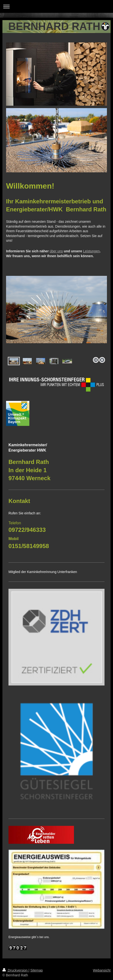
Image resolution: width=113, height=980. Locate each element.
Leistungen (91, 251)
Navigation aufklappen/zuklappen (56, 6)
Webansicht (102, 970)
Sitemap (36, 970)
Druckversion (15, 970)
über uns (56, 251)
